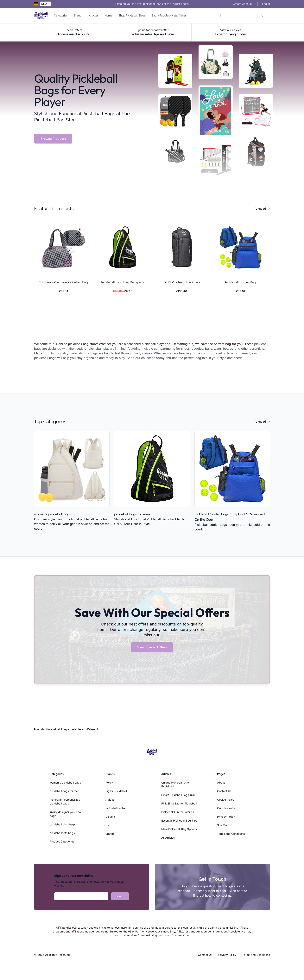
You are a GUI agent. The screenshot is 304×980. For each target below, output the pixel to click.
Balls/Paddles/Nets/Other (169, 16)
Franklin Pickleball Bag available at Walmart (66, 729)
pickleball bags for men (132, 514)
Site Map (223, 825)
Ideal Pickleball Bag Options (179, 829)
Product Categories (62, 841)
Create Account (243, 4)
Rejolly (110, 782)
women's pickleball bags (52, 514)
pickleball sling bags (63, 824)
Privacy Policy (226, 817)
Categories (61, 16)
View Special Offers (152, 647)
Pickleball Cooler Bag (240, 282)
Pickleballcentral (116, 808)
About (221, 782)
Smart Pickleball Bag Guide (178, 795)
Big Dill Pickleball (116, 791)
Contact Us (224, 791)
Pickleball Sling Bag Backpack (123, 282)
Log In (266, 4)
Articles (94, 16)
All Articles (168, 838)
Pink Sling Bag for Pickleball (179, 803)
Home (108, 16)
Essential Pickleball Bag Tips (179, 820)
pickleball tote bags (62, 833)
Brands (78, 16)
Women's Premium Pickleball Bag (64, 282)
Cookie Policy (226, 800)
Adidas (110, 800)
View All (263, 209)
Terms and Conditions (231, 834)
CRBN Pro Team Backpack (181, 282)
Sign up (120, 896)
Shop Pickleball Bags (132, 16)
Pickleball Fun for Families (178, 812)
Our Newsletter (227, 808)
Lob (108, 825)
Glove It (110, 817)
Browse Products (53, 139)
